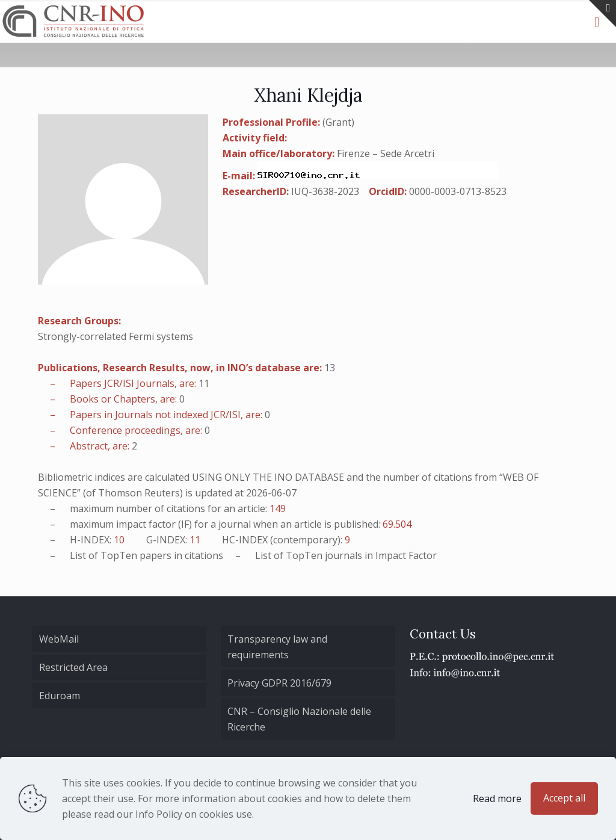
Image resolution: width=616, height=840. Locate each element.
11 (204, 383)
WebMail (59, 639)
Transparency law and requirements (277, 647)
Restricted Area (73, 667)
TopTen (119, 555)
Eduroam (60, 696)
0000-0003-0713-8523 (458, 191)
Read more (497, 798)
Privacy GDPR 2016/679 (279, 683)
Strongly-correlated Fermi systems (115, 336)
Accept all (564, 798)
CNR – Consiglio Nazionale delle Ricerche (299, 719)
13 (330, 368)
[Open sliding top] (602, 14)
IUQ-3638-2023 (325, 191)
